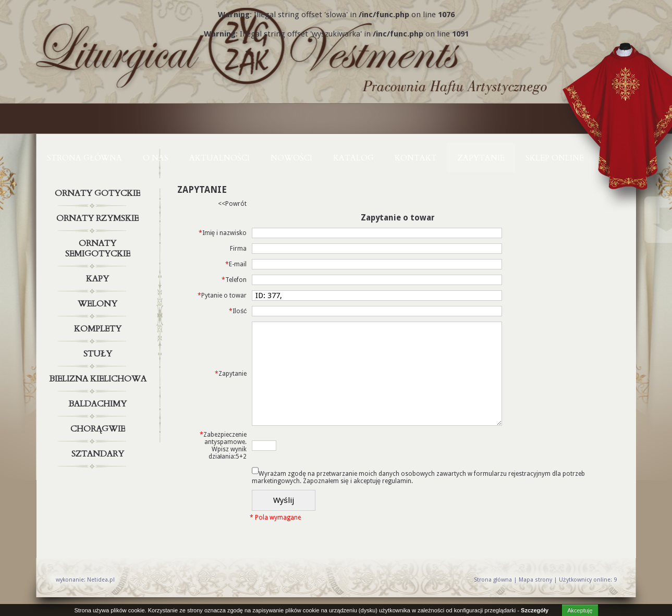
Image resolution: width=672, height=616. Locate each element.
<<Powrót (232, 204)
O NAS (156, 158)
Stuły (99, 354)
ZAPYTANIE (481, 158)
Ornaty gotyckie (99, 193)
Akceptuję (580, 610)
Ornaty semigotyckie (99, 247)
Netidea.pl (101, 580)
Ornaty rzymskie (99, 218)
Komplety (99, 329)
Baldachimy (99, 404)
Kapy (99, 279)
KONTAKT (416, 158)
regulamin (397, 481)
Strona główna (84, 158)
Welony (99, 304)
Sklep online (555, 158)
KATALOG (353, 158)
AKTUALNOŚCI (219, 158)
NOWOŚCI (291, 158)
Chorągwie (99, 429)
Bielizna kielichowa (99, 379)
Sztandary (99, 454)
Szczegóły (535, 610)
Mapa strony (535, 580)
